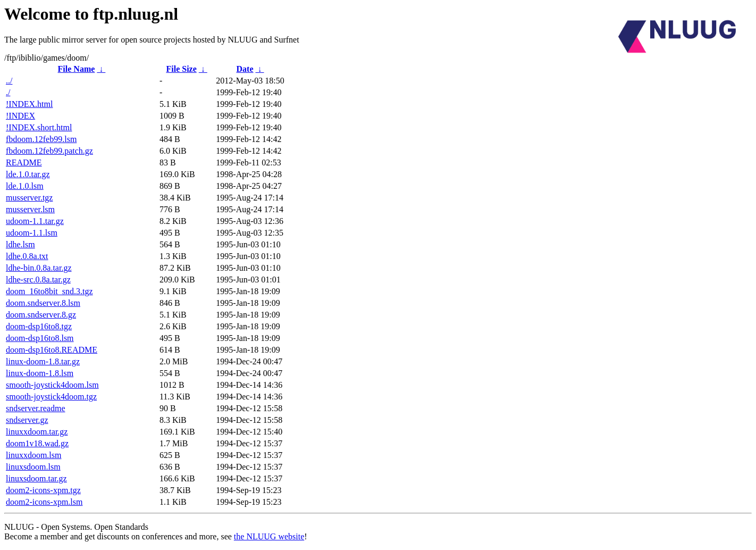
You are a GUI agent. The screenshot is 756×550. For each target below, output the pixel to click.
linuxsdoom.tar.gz (36, 478)
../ (9, 81)
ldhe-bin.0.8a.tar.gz (39, 268)
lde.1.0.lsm (25, 186)
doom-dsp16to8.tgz (39, 326)
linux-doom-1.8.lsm (40, 373)
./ (8, 92)
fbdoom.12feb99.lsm (41, 139)
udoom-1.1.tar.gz (35, 221)
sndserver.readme (36, 408)
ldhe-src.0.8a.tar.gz (38, 280)
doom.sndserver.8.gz (41, 315)
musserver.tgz (29, 198)
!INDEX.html (29, 104)
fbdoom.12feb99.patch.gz (49, 151)
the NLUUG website (269, 536)
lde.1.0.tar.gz (28, 174)
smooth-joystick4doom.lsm (52, 385)
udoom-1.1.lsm (32, 233)
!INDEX (20, 116)
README (24, 162)
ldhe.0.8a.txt (27, 256)
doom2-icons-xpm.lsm (44, 502)
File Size (181, 69)
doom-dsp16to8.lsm (40, 338)
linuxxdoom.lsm (33, 455)
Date (245, 69)
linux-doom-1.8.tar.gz (43, 361)
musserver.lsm (30, 209)
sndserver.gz (27, 420)
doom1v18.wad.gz (37, 443)
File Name (77, 69)
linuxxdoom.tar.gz (37, 432)
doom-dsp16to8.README (52, 350)
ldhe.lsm (20, 244)
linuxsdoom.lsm (33, 467)
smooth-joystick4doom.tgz (51, 397)
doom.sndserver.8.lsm (43, 303)
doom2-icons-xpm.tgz (43, 490)
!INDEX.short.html (39, 127)
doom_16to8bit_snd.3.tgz (49, 291)
